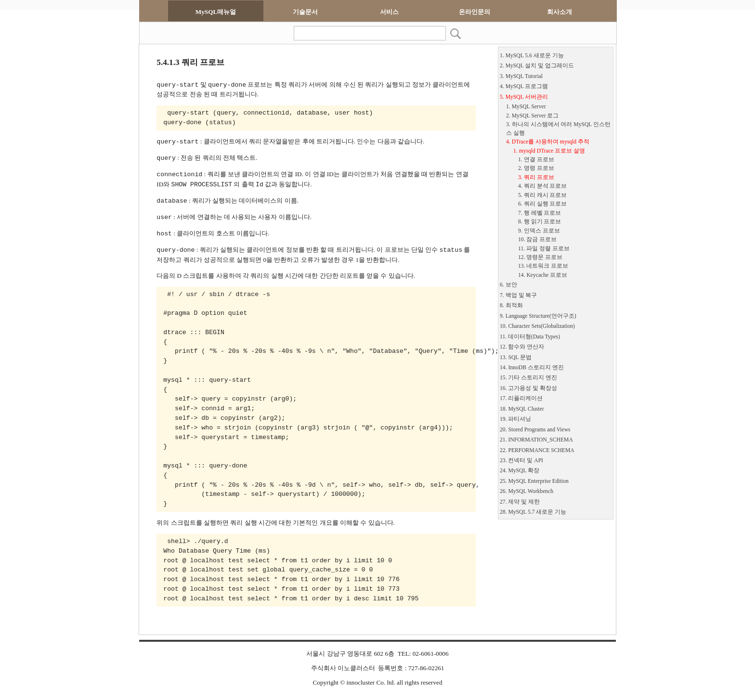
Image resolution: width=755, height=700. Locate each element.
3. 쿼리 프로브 (536, 177)
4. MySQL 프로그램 (524, 86)
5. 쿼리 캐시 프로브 (542, 195)
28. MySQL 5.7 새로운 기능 (533, 512)
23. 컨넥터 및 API (521, 460)
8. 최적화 (511, 305)
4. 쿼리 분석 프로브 (542, 186)
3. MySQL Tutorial (521, 76)
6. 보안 (508, 285)
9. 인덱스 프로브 (539, 231)
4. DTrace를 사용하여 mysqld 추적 (548, 142)
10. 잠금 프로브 (537, 240)
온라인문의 (475, 12)
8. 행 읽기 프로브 (540, 222)
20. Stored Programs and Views (535, 430)
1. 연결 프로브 (536, 160)
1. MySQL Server (526, 107)
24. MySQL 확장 (520, 471)
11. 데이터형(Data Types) (530, 337)
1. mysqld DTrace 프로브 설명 (549, 151)
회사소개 (560, 12)
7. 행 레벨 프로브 (540, 213)
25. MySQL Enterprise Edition (534, 481)
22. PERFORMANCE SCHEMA (537, 450)
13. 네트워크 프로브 (543, 266)
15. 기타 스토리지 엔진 (528, 378)
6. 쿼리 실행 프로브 (542, 204)
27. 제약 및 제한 (520, 502)
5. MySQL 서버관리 (524, 97)
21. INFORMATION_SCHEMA (536, 440)
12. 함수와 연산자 (522, 347)
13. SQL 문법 (516, 357)
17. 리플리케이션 (521, 398)
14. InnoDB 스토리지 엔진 (532, 368)
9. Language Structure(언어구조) (538, 316)
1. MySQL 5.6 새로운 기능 (532, 56)
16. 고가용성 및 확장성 (528, 388)
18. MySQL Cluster (522, 409)
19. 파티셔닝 (515, 419)
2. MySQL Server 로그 (532, 116)
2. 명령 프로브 (536, 168)
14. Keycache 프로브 (543, 275)
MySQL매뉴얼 (216, 12)
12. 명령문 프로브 (540, 257)
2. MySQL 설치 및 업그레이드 (537, 66)
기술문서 (305, 12)
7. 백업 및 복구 (518, 295)
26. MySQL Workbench (527, 491)
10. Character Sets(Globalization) (537, 326)
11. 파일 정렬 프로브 (544, 249)
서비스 (389, 12)
